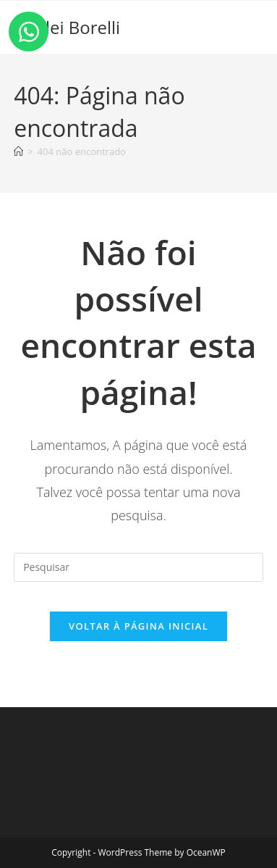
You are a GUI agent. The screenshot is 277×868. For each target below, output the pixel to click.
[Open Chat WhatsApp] (29, 32)
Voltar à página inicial (138, 626)
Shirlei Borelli (67, 27)
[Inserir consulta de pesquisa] (138, 567)
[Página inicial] (18, 151)
